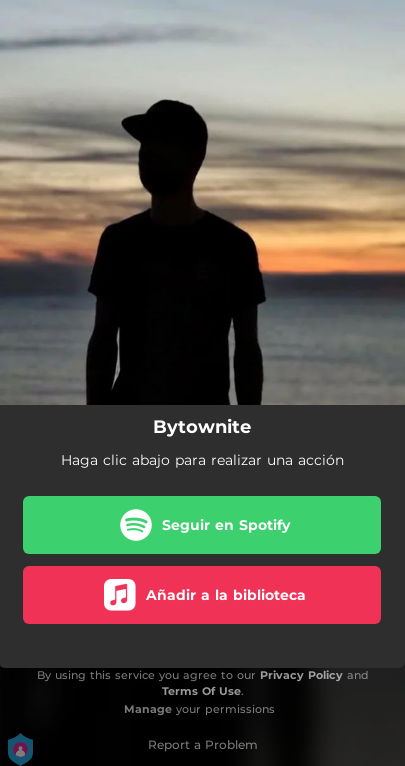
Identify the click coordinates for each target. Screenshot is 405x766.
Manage (148, 709)
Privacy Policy (301, 675)
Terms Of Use (201, 691)
